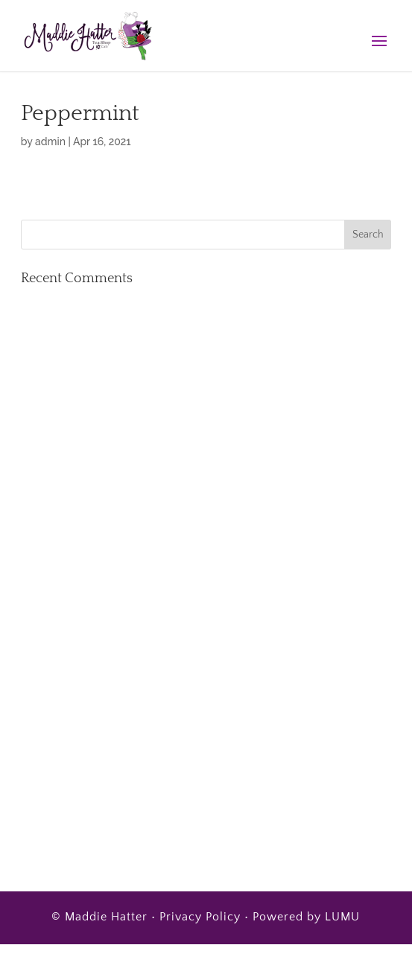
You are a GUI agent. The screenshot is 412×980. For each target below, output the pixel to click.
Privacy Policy (200, 917)
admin (50, 141)
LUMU (342, 917)
